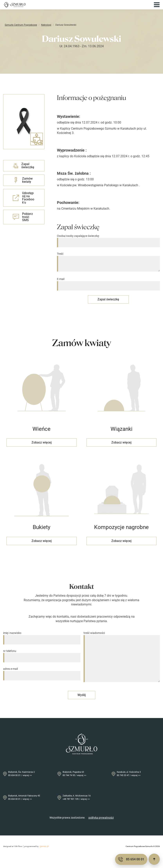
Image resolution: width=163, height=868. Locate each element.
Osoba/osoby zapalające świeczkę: (108, 239)
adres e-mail (42, 672)
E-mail (108, 282)
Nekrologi (46, 25)
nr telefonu (42, 654)
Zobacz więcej (42, 442)
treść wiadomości (122, 657)
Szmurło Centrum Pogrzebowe (21, 25)
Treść (108, 262)
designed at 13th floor (13, 846)
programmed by (37, 846)
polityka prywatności (101, 818)
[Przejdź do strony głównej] (14, 5)
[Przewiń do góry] (154, 859)
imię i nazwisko (42, 636)
